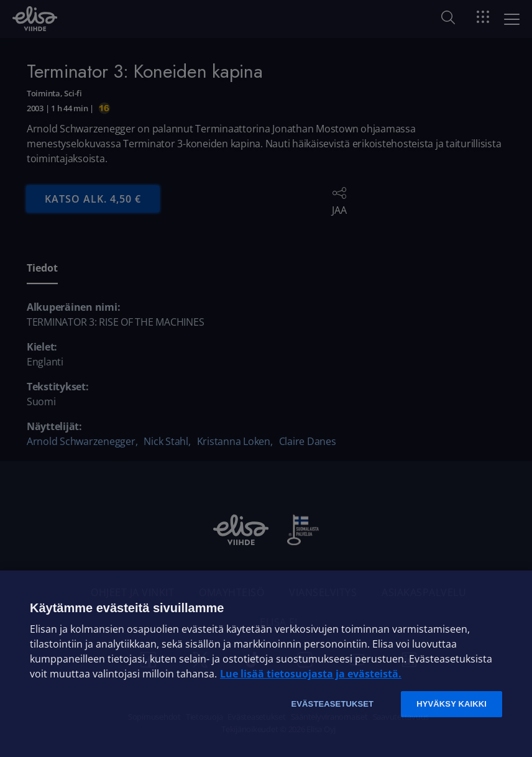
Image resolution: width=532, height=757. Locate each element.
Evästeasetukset (332, 704)
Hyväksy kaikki (452, 704)
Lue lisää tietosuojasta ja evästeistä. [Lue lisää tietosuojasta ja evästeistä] (311, 674)
